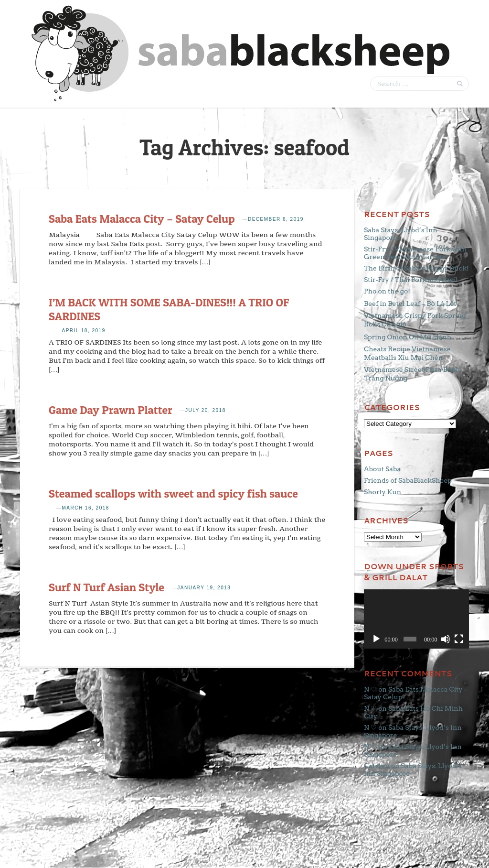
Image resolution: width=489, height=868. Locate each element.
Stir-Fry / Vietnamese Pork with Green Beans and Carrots (415, 253)
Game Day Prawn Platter (110, 410)
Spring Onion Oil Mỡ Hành (408, 337)
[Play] (376, 639)
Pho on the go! (387, 291)
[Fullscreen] (459, 639)
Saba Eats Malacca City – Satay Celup (142, 219)
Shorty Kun (383, 492)
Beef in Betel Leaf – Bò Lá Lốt (410, 304)
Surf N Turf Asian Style (106, 587)
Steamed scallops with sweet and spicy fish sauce (173, 494)
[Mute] (446, 639)
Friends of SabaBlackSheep (408, 480)
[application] (416, 619)
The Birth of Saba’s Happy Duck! (416, 268)
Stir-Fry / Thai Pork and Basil (411, 280)
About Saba (382, 469)
